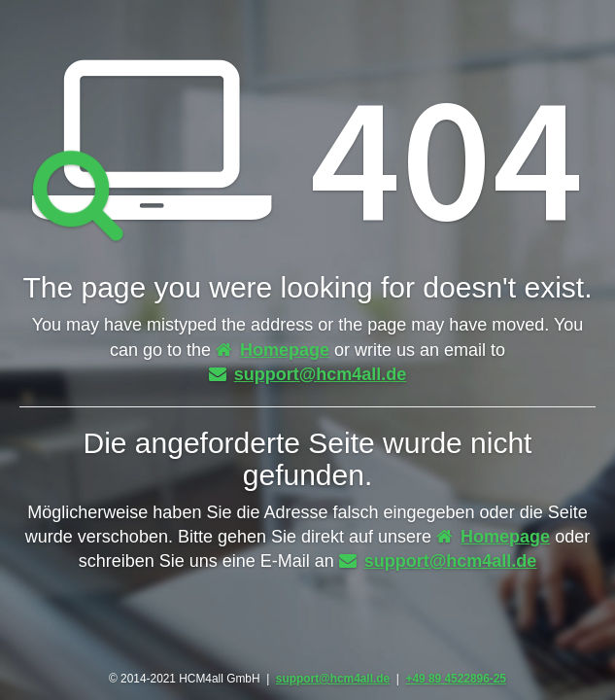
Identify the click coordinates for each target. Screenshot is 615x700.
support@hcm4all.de (308, 374)
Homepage (273, 350)
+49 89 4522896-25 (455, 679)
